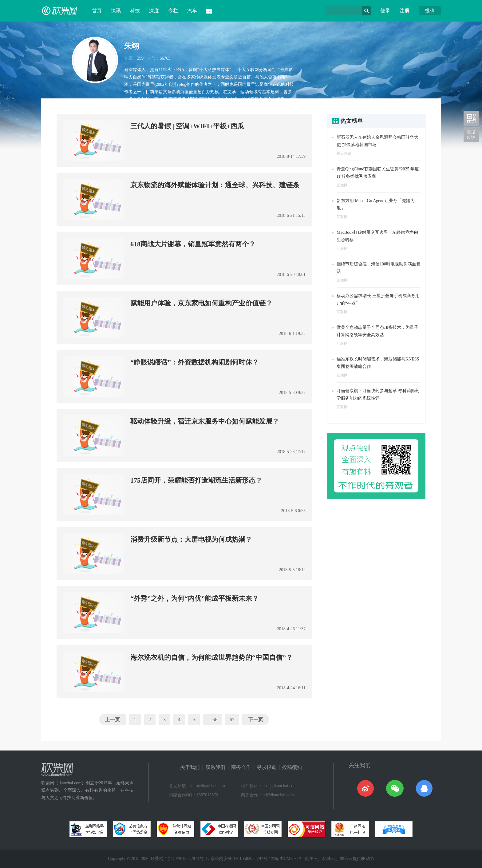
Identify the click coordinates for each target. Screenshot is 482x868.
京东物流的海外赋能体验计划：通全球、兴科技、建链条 (215, 185)
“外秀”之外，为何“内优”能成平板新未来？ (195, 598)
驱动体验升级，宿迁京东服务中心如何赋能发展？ (205, 421)
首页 (97, 11)
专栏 (173, 11)
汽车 (192, 11)
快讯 (116, 11)
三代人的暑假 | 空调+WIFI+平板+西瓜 (187, 126)
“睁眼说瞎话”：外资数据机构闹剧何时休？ (195, 362)
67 (232, 720)
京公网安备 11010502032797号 (239, 859)
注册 (405, 11)
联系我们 (215, 767)
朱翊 (132, 46)
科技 (135, 11)
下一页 (256, 720)
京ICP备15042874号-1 (187, 859)
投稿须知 (292, 767)
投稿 (430, 11)
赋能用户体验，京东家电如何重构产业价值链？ (201, 303)
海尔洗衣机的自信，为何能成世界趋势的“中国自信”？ (211, 657)
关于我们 (190, 767)
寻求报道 (267, 767)
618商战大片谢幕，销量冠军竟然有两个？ (193, 244)
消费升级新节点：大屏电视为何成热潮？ (191, 539)
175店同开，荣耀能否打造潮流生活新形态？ (196, 480)
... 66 (212, 720)
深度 (154, 11)
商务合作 (241, 767)
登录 (385, 11)
